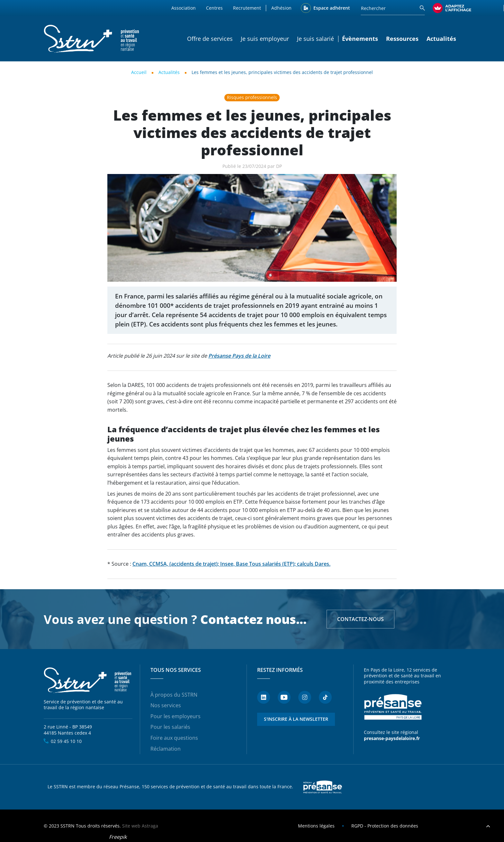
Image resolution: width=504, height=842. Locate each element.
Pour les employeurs (175, 716)
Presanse (323, 787)
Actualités (441, 39)
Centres (214, 8)
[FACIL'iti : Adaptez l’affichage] (452, 8)
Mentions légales (316, 826)
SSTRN (88, 680)
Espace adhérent (332, 8)
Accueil (139, 72)
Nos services (166, 705)
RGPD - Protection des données (385, 826)
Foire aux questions (174, 738)
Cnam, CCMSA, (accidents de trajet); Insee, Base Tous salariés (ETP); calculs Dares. (231, 564)
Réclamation (166, 749)
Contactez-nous (360, 619)
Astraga (150, 826)
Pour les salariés (170, 727)
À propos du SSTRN (174, 695)
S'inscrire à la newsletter (296, 719)
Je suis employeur (265, 39)
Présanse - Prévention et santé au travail (393, 707)
